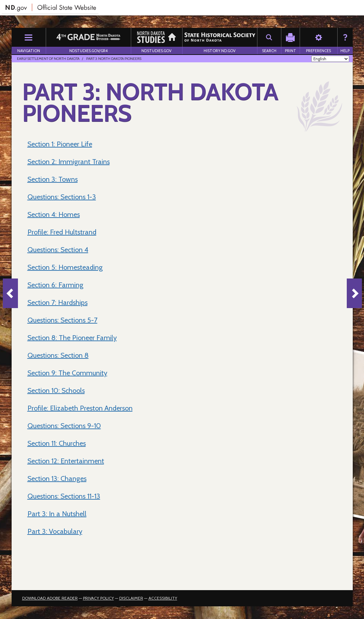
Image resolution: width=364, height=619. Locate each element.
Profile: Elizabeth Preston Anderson (80, 408)
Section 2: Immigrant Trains (69, 162)
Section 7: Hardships (58, 302)
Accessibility (163, 598)
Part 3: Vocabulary (55, 531)
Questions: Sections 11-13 (64, 496)
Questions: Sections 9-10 (64, 426)
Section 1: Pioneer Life (60, 144)
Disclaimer (131, 598)
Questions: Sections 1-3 (62, 197)
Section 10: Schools (56, 390)
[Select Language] (330, 59)
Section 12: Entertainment (66, 461)
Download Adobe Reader (50, 598)
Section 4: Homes (54, 214)
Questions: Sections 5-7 (62, 320)
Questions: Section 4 (58, 250)
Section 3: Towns (53, 179)
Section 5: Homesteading (65, 267)
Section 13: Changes (57, 479)
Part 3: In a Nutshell (57, 514)
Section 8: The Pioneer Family (72, 338)
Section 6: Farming (55, 285)
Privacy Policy (98, 598)
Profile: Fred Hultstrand (62, 232)
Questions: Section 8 (58, 355)
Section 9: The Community (67, 373)
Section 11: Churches (57, 443)
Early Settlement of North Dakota (48, 59)
